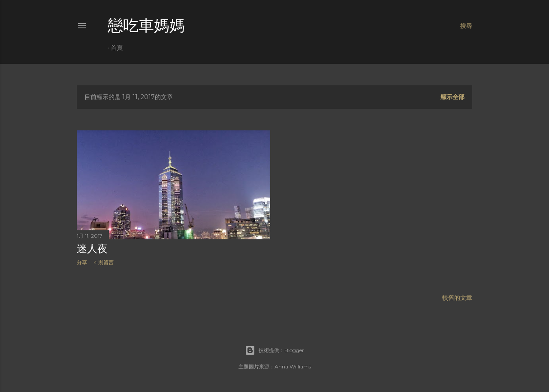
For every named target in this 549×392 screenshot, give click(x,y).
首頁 (117, 48)
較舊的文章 (457, 298)
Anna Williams (293, 366)
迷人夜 (92, 249)
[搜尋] (466, 26)
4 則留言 (104, 262)
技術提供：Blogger (274, 350)
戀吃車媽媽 (146, 26)
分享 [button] (82, 262)
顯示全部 (452, 97)
